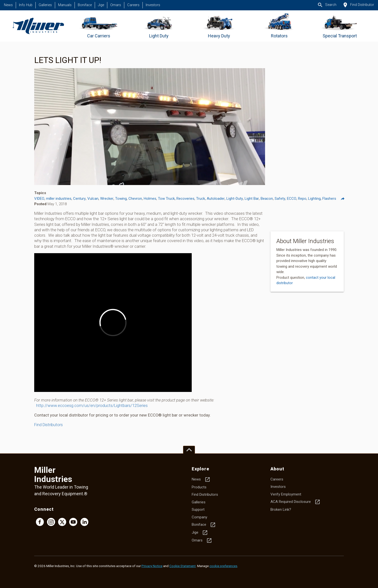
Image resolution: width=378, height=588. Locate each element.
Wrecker (107, 199)
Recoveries (185, 199)
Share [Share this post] (345, 199)
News (8, 5)
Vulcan (93, 199)
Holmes (150, 199)
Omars (116, 5)
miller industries (59, 199)
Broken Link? (281, 510)
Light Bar (252, 199)
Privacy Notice (152, 566)
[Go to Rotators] (279, 26)
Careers (133, 5)
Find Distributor (358, 5)
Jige (101, 5)
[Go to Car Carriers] (99, 26)
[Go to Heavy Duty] (219, 26)
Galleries (45, 5)
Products (199, 487)
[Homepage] (38, 26)
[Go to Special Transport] (340, 26)
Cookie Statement (182, 566)
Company (199, 517)
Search (327, 5)
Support (198, 510)
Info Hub (26, 5)
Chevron (135, 199)
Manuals (65, 5)
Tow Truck (166, 199)
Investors (153, 5)
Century (79, 199)
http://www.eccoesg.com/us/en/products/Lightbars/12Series (92, 405)
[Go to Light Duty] (159, 26)
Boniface (85, 5)
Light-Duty (235, 199)
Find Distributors (48, 425)
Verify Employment (286, 494)
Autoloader (216, 199)
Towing (121, 199)
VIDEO (39, 199)
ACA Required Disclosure (295, 502)
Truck (201, 199)
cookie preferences (223, 566)
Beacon (267, 199)
